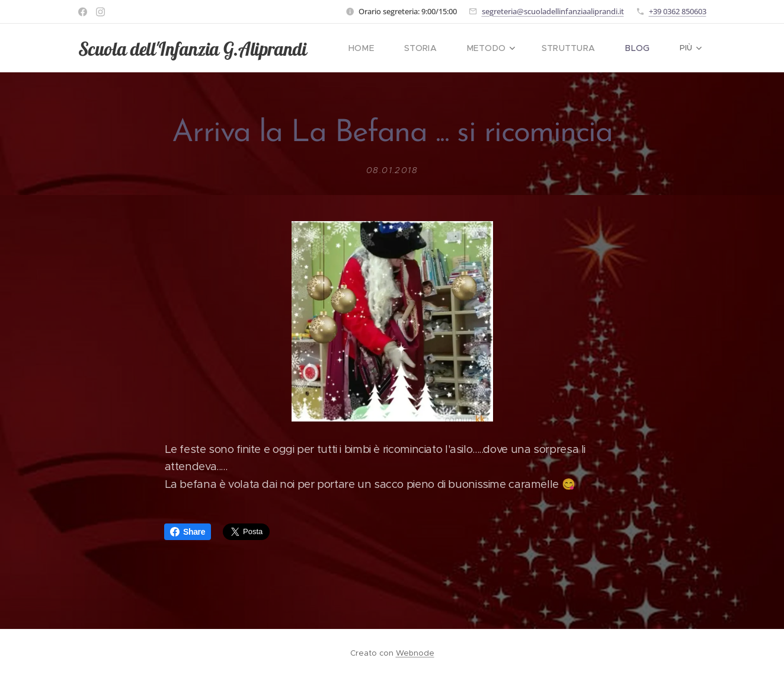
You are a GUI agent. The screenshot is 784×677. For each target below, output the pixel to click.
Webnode (415, 653)
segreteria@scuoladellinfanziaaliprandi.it (553, 11)
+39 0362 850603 (678, 11)
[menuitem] (380, 48)
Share (188, 532)
